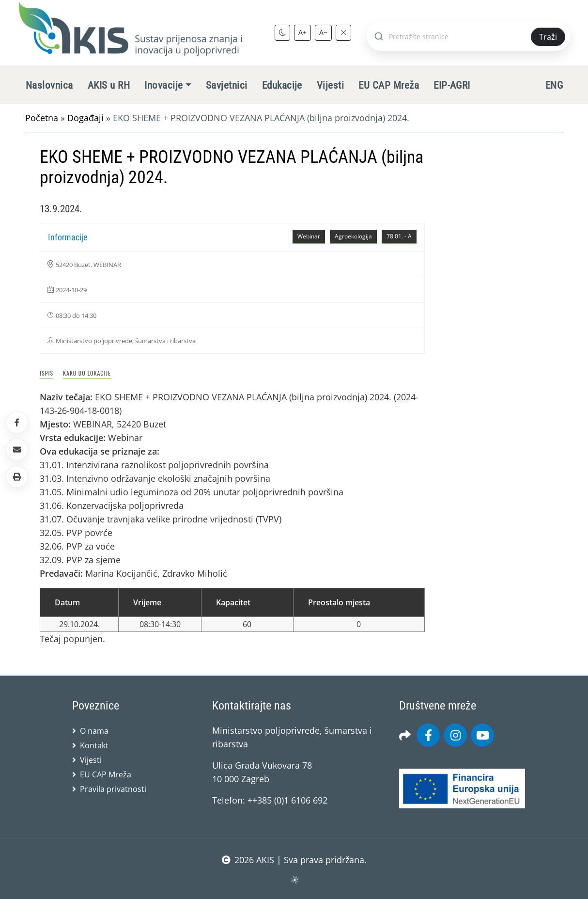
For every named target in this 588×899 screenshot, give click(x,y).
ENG (554, 85)
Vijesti (330, 85)
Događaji (85, 118)
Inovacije (163, 85)
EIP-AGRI (452, 85)
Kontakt (94, 745)
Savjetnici (227, 85)
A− (323, 32)
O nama (94, 731)
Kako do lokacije (87, 373)
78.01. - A (399, 236)
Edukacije (282, 85)
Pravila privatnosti (113, 789)
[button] (17, 477)
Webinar (309, 236)
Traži (548, 37)
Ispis (46, 373)
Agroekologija (353, 236)
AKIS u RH (109, 85)
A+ (302, 32)
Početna (42, 118)
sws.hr (294, 879)
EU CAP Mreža (389, 85)
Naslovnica (49, 85)
